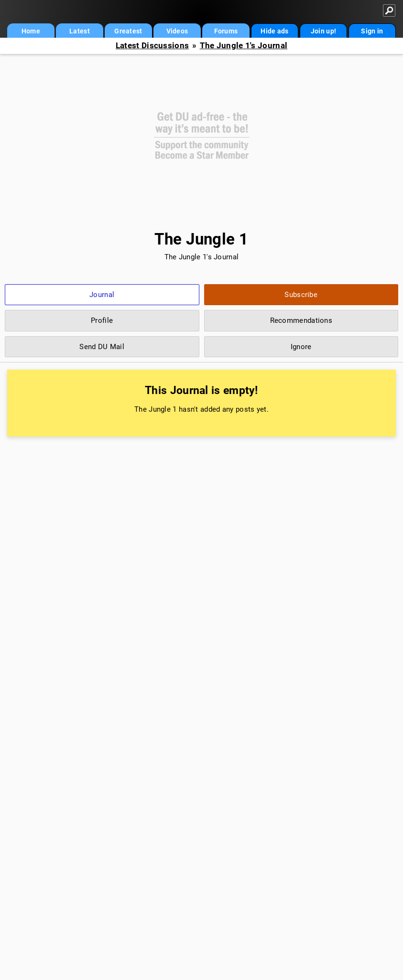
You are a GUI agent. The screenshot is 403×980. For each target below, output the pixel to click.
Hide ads (274, 31)
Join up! (323, 31)
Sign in (372, 31)
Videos (177, 31)
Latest (80, 31)
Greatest (128, 31)
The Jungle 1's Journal (244, 46)
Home (31, 31)
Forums (226, 31)
